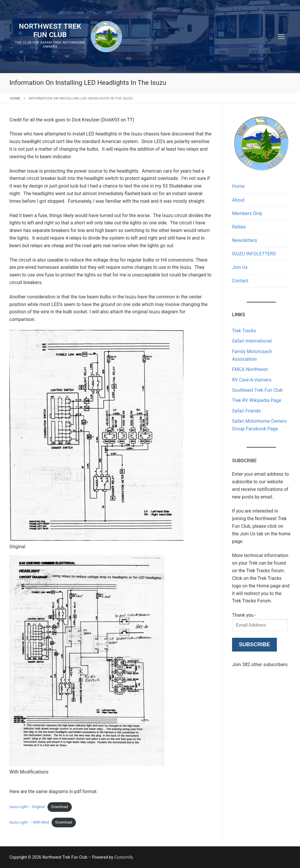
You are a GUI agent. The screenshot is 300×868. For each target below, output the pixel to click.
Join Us (240, 267)
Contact (240, 281)
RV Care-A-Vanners (252, 380)
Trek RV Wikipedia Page (257, 400)
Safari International (252, 341)
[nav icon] (281, 37)
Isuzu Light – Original (27, 807)
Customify (123, 857)
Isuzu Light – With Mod (29, 822)
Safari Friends (246, 411)
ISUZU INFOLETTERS (254, 254)
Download (60, 807)
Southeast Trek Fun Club (257, 390)
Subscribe (254, 644)
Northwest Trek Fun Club (50, 31)
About (238, 200)
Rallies (239, 227)
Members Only (247, 213)
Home (15, 98)
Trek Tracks (244, 331)
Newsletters (244, 240)
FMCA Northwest (250, 369)
